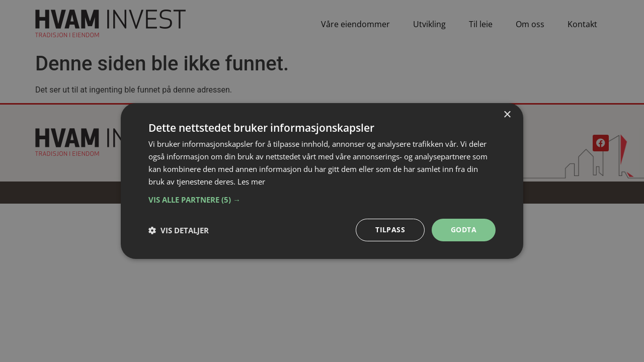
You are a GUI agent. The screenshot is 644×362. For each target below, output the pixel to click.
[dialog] (322, 181)
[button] (322, 200)
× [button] (507, 115)
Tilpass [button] (390, 230)
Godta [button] (464, 230)
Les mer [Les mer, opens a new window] (251, 182)
